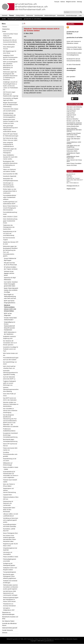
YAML (22, 639)
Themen (12, 15)
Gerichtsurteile (39, 15)
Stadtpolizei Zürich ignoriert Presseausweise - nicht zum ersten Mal (11, 57)
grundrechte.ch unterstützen (33, 19)
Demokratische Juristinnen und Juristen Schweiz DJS (74, 124)
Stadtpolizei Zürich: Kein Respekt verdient (10, 569)
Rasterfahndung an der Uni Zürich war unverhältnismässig (10, 233)
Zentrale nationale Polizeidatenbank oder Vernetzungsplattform (9, 115)
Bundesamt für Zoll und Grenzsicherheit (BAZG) (10, 41)
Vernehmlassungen (72, 15)
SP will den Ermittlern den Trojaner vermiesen (11, 268)
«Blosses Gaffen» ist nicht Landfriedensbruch (10, 515)
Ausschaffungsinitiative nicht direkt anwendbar (10, 525)
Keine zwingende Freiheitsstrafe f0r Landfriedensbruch (8, 144)
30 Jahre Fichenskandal (73, 65)
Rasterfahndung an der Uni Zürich (10, 460)
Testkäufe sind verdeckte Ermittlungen (10, 582)
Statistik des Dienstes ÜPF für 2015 (11, 243)
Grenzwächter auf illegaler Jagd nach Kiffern (11, 99)
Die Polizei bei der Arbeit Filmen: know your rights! (10, 139)
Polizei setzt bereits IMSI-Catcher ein (10, 449)
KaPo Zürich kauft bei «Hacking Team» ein (9, 367)
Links (80, 15)
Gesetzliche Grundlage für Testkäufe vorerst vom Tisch (11, 349)
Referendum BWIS (72, 151)
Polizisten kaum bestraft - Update (10, 481)
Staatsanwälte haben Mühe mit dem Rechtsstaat (9, 510)
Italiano (63, 2)
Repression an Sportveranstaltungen (8, 613)
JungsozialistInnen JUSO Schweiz (74, 143)
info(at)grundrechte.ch (73, 186)
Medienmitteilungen (50, 15)
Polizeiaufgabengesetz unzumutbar (10, 560)
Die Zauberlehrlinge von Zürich (10, 363)
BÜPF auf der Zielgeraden (8, 314)
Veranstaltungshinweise (15, 19)
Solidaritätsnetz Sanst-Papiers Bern (73, 157)
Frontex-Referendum (9, 44)
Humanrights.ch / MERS (73, 137)
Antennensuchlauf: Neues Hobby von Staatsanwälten (10, 36)
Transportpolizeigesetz (9, 572)
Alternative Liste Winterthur (74, 107)
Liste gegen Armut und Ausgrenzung (73, 146)
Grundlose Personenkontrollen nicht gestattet (10, 454)
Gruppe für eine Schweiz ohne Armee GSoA (74, 134)
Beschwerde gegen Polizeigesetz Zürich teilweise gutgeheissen (10, 576)
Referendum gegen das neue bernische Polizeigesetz (10, 151)
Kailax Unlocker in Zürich (10, 217)
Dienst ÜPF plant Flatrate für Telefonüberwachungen (11, 135)
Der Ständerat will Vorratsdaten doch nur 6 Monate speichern (10, 343)
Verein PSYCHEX (72, 165)
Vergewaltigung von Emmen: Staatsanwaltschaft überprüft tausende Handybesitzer (10, 326)
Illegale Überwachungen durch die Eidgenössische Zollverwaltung (10, 105)
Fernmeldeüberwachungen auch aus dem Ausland (11, 359)
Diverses (5, 633)
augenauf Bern (71, 113)
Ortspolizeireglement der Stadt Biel (10, 549)
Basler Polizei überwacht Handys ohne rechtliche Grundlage (11, 290)
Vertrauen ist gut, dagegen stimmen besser (9, 273)
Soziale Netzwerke (8, 630)
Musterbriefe (61, 15)
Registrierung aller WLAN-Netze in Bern (11, 545)
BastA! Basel (70, 117)
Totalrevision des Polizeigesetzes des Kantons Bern (9, 227)
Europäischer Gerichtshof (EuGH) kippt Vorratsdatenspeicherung (10, 435)
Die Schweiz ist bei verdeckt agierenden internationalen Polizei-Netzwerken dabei (10, 538)
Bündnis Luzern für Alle (73, 121)
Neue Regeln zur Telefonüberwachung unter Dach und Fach (10, 296)
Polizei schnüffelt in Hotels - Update (11, 468)
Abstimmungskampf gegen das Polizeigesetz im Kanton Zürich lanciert (11, 599)
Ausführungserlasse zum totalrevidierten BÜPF (10, 203)
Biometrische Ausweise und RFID (10, 618)
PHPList (64, 639)
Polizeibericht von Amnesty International (9, 605)
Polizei (4, 31)
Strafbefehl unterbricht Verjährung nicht (9, 337)
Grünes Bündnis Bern (73, 126)
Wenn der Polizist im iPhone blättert (9, 485)
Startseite (5, 15)
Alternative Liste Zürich (73, 109)
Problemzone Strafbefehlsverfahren (9, 430)
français (57, 2)
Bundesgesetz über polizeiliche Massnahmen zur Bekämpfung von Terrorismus (10, 164)
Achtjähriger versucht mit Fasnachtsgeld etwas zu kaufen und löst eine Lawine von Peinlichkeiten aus (10, 86)
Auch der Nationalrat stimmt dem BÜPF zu (9, 378)
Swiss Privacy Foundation (74, 163)
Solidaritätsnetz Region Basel (73, 154)
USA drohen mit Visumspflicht (8, 553)
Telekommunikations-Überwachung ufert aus (11, 498)
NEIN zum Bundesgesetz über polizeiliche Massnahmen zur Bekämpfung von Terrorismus (10, 66)
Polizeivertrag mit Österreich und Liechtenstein (8, 503)
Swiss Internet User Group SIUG (74, 161)
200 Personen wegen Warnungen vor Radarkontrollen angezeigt (11, 94)
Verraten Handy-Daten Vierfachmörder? (10, 319)
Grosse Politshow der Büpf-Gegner (10, 259)
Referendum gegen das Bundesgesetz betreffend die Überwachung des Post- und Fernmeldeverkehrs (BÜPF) (10, 251)
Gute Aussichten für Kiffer (10, 174)
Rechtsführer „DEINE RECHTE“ (9, 530)
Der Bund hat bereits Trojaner (9, 239)
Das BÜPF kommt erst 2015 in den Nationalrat (10, 399)
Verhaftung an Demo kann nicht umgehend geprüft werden (11, 520)
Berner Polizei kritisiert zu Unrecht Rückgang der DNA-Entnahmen (10, 208)
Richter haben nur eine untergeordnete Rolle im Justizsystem (10, 191)
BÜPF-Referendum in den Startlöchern (10, 333)
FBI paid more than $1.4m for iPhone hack (10, 264)
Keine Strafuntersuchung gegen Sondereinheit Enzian (10, 221)
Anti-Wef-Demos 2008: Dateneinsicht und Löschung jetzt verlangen (10, 593)
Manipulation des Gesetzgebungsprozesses (10, 180)
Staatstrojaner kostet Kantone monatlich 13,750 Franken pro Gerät (11, 121)
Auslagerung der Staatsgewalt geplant (9, 564)
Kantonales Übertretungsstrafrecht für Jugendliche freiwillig (10, 373)
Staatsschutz (6, 29)
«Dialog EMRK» (20, 15)
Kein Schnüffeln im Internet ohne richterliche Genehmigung (10, 411)
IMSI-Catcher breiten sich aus (10, 354)
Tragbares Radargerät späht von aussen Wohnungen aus (9, 383)
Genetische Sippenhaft (10, 176)
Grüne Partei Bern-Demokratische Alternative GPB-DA (74, 130)
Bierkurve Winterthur (72, 119)
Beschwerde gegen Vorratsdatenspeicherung (10, 440)
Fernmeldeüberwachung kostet (10, 213)
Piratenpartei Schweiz (73, 149)
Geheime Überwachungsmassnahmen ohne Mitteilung (11, 389)
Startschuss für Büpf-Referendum (10, 279)
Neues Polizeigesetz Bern (10, 533)
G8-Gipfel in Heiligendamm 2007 (9, 609)
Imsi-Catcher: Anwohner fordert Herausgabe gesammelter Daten (11, 284)
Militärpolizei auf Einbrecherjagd (8, 464)
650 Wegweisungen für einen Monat (10, 52)
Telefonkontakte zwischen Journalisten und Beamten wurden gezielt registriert (11, 587)
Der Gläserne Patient (8, 621)
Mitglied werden (71, 2)
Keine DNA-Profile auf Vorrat (9, 395)
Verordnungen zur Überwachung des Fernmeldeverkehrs (9, 185)
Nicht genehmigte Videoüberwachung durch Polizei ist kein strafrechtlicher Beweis (10, 129)
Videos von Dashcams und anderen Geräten (9, 170)
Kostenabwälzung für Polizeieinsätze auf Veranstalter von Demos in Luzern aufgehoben (11, 475)
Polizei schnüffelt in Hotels (11, 557)
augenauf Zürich (71, 115)
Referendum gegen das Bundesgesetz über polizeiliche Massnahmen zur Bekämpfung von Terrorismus (10, 76)
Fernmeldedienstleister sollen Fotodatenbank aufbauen (10, 197)
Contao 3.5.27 (38, 639)
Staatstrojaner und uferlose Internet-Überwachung (9, 490)
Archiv (4, 19)
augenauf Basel (71, 111)
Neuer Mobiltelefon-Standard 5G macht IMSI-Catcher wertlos (10, 157)
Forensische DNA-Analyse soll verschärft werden (11, 110)
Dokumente (30, 15)
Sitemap (79, 2)
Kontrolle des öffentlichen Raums (9, 624)
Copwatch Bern (7, 495)
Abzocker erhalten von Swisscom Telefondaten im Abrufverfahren (11, 404)
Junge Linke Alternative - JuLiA (74, 139)
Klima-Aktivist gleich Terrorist (9, 48)
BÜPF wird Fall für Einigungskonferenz (10, 302)
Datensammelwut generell (10, 628)
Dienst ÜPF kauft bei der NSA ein (10, 445)
